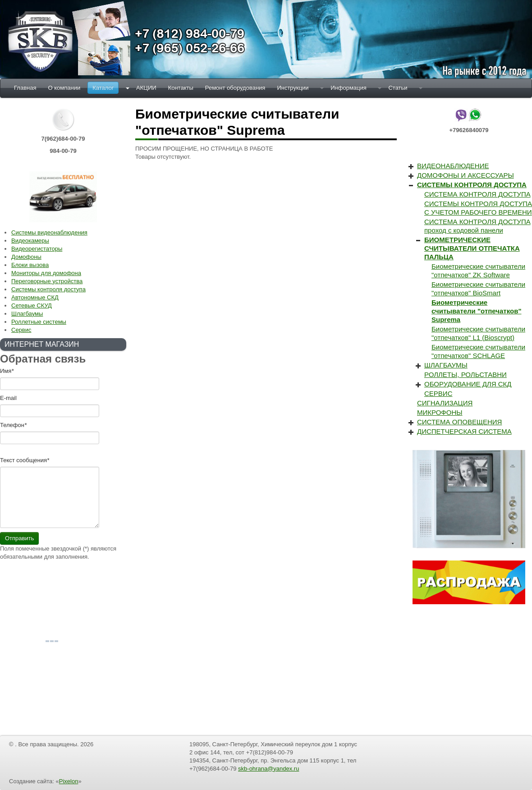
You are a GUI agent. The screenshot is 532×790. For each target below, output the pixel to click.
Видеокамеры (30, 241)
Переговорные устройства (47, 281)
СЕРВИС (438, 393)
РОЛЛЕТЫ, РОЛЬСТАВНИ (465, 374)
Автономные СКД (35, 297)
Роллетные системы (39, 322)
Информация (349, 88)
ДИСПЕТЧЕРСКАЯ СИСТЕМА (464, 431)
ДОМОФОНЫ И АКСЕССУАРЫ (465, 175)
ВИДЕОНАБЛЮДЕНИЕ (453, 166)
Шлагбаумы (27, 314)
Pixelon (69, 781)
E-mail (8, 398)
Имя (7, 371)
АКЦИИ (146, 88)
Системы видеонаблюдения (49, 232)
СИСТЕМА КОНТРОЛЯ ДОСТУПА (477, 194)
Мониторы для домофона (46, 273)
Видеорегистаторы (37, 249)
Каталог (103, 88)
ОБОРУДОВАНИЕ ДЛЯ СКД (468, 384)
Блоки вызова (30, 265)
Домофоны (26, 257)
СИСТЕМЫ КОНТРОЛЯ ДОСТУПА (472, 185)
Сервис (21, 330)
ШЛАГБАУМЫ (446, 365)
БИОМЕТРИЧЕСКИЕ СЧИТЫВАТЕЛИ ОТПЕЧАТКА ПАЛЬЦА (472, 248)
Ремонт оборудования (235, 88)
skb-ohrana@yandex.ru (268, 769)
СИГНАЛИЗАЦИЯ (445, 403)
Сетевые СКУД (32, 305)
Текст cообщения (25, 460)
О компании (64, 88)
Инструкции (293, 88)
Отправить (19, 538)
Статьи (398, 88)
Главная (25, 88)
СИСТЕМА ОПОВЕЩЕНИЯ (459, 422)
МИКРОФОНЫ (440, 412)
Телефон (13, 425)
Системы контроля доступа (48, 289)
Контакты (181, 88)
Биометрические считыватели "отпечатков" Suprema (477, 311)
